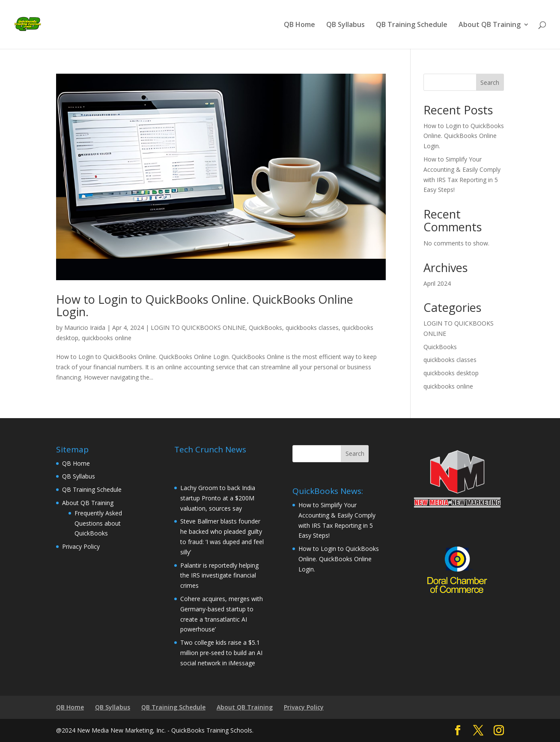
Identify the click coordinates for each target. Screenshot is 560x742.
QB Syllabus (346, 25)
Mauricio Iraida (85, 328)
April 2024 (437, 283)
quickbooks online (107, 338)
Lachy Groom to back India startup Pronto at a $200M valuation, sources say (218, 498)
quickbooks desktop (451, 373)
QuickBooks (265, 328)
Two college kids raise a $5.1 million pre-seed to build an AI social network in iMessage (221, 653)
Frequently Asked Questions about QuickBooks (98, 523)
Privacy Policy (81, 546)
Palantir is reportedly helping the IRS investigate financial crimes (219, 576)
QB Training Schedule (412, 25)
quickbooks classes (312, 328)
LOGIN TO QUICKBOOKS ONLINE (198, 328)
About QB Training (490, 25)
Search (490, 82)
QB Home (299, 25)
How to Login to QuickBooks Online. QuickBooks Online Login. (205, 306)
